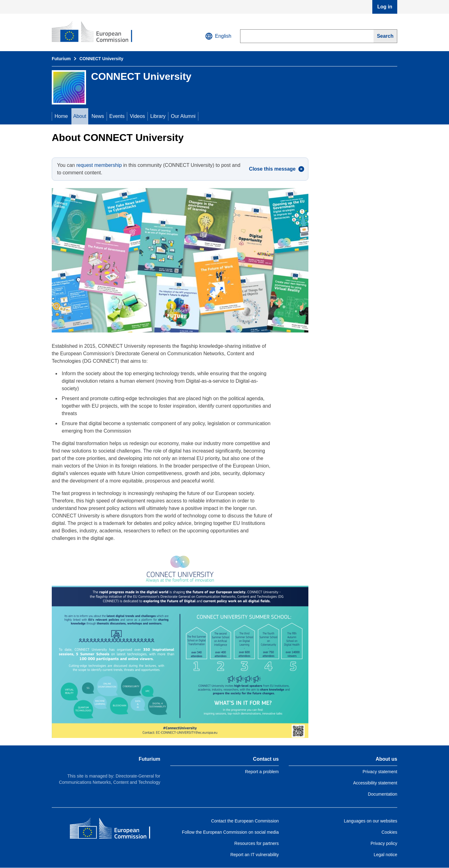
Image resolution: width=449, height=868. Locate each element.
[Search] (385, 36)
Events (117, 116)
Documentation (383, 794)
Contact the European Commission (245, 821)
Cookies (389, 832)
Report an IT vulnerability (255, 855)
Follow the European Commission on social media (230, 832)
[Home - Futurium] (97, 32)
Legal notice (385, 855)
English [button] (218, 36)
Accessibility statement (375, 783)
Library (158, 116)
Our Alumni (183, 116)
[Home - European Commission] (115, 830)
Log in (385, 7)
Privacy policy (384, 843)
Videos (137, 116)
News (98, 116)
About (80, 116)
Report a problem (262, 772)
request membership (99, 165)
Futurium (61, 59)
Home (61, 116)
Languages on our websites (371, 821)
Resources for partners (257, 843)
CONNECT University (101, 59)
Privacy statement (380, 772)
